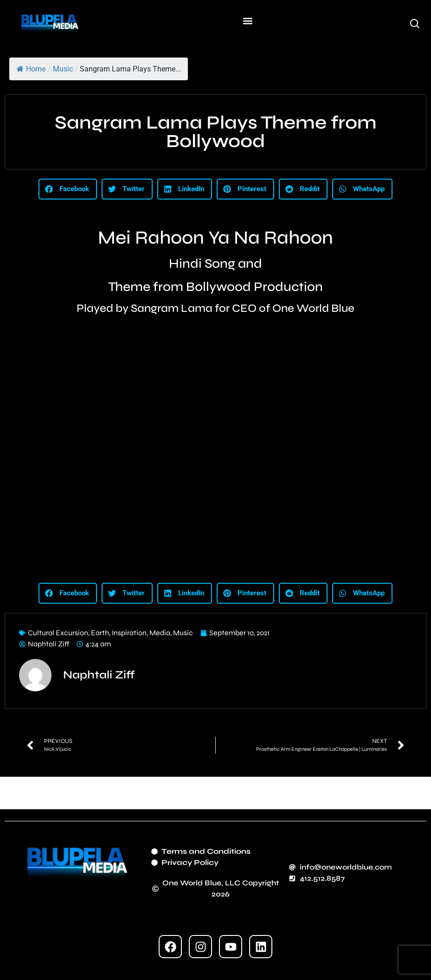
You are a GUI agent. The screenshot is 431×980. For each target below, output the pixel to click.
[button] (248, 21)
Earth (100, 633)
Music (63, 69)
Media (160, 633)
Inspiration (129, 633)
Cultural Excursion (58, 633)
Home (31, 69)
